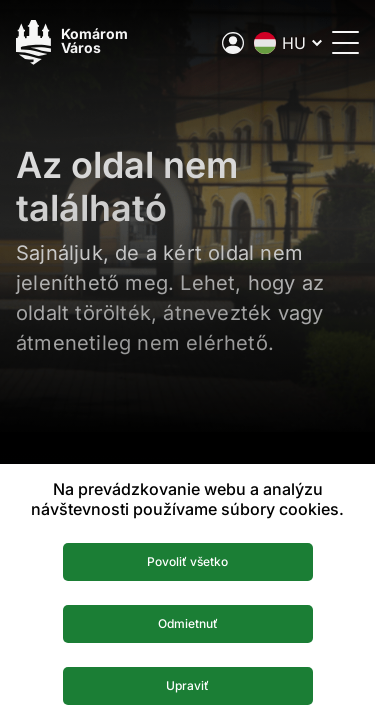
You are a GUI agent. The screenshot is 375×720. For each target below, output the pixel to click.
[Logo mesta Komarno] (72, 42)
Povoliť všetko (187, 561)
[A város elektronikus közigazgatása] (233, 43)
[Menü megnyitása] (345, 42)
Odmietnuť (188, 623)
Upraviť (187, 685)
